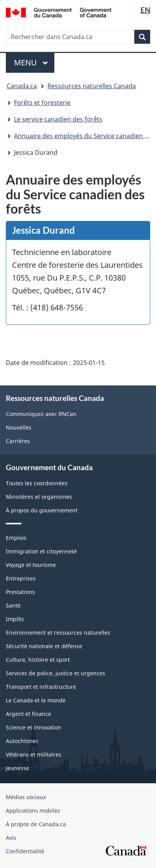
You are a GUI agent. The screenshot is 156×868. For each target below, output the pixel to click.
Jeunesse (17, 768)
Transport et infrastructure (41, 687)
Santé (13, 605)
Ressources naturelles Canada (92, 86)
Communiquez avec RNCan (41, 414)
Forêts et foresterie (42, 103)
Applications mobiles (33, 811)
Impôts (15, 619)
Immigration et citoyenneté (41, 551)
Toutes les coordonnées (37, 483)
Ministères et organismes (39, 497)
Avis (11, 838)
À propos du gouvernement (42, 510)
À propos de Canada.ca (36, 824)
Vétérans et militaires (34, 754)
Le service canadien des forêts (58, 119)
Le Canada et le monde (36, 700)
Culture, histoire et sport (38, 660)
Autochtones (22, 741)
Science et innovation (34, 727)
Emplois (16, 538)
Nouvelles (19, 427)
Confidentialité (25, 851)
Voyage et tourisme (31, 565)
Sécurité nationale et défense (44, 646)
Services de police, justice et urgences (55, 673)
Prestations (20, 592)
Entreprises (21, 578)
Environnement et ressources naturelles (58, 633)
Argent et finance (29, 714)
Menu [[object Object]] (34, 62)
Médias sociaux (26, 797)
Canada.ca (22, 86)
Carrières (18, 441)
